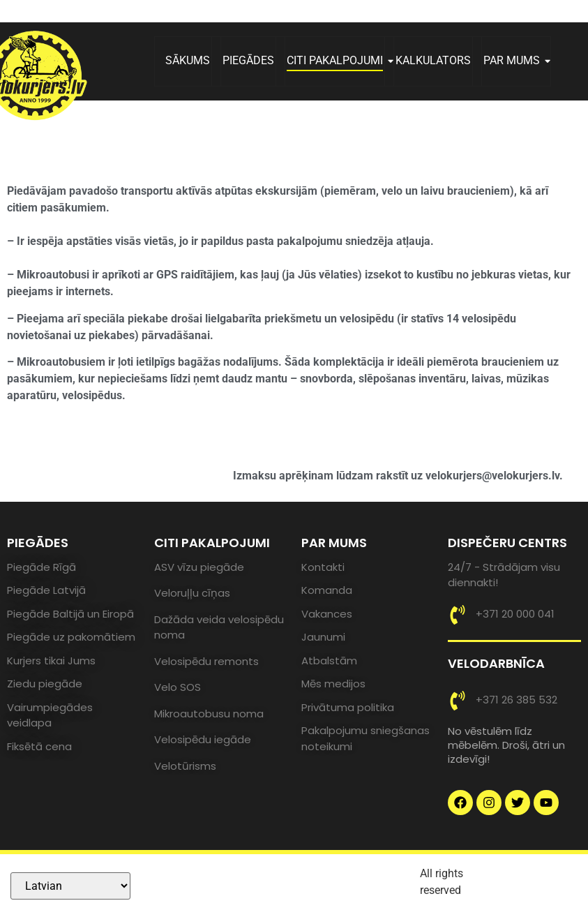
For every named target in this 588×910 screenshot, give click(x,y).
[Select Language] (70, 886)
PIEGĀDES (248, 60)
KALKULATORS (433, 60)
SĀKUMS (188, 60)
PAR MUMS (517, 60)
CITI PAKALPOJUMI (340, 60)
